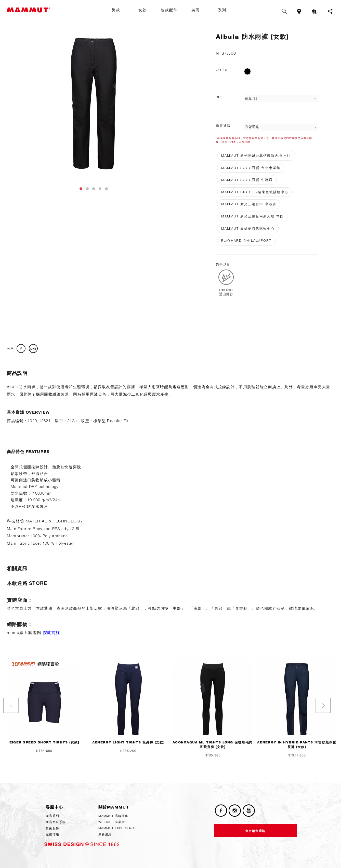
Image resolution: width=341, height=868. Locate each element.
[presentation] (11, 705)
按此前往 (52, 632)
